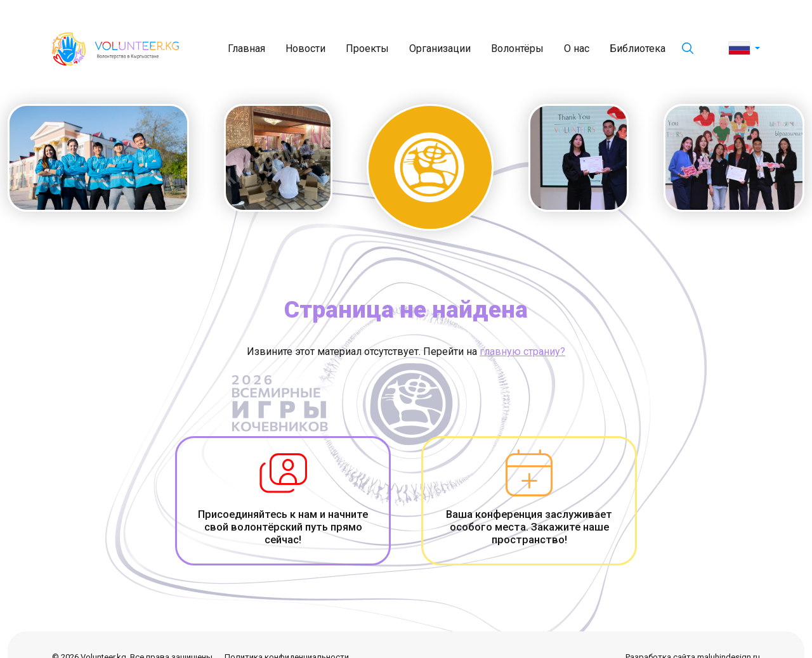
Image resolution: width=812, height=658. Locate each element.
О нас (577, 48)
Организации (440, 48)
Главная (246, 48)
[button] (744, 49)
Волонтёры (517, 48)
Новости (305, 48)
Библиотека (638, 48)
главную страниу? (522, 352)
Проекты (367, 48)
